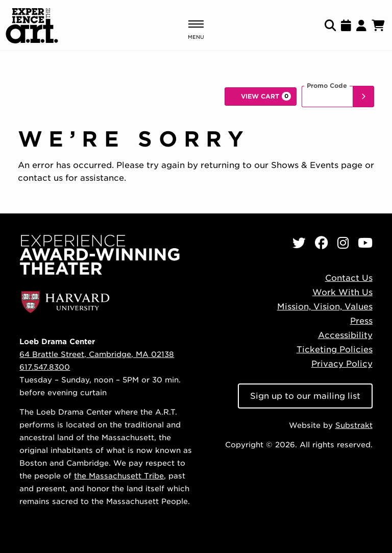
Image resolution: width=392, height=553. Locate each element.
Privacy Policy (342, 364)
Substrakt (354, 425)
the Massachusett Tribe (119, 476)
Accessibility (345, 335)
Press (361, 321)
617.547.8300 (45, 367)
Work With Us (342, 292)
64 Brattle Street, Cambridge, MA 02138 (97, 354)
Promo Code (327, 86)
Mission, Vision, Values (325, 307)
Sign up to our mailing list (305, 396)
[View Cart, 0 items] (261, 97)
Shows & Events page (317, 165)
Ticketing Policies (335, 350)
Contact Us (349, 278)
